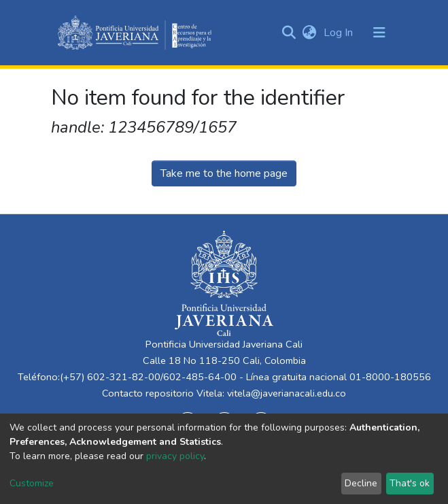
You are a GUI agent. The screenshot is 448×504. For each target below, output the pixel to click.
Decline (361, 483)
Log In (340, 33)
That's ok (410, 483)
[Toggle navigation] (379, 33)
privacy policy (175, 456)
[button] (310, 33)
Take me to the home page (224, 173)
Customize (32, 483)
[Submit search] (289, 33)
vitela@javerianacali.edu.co (287, 393)
